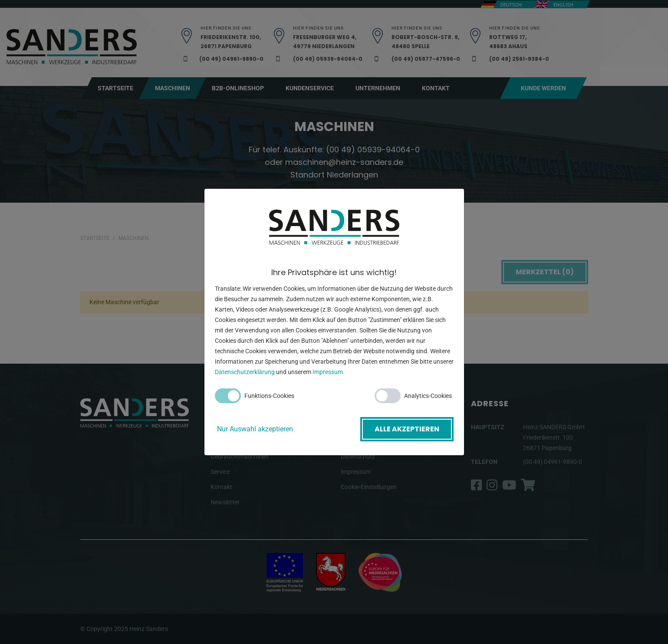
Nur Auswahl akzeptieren (255, 429)
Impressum (328, 372)
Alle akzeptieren (407, 429)
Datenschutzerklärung (245, 372)
